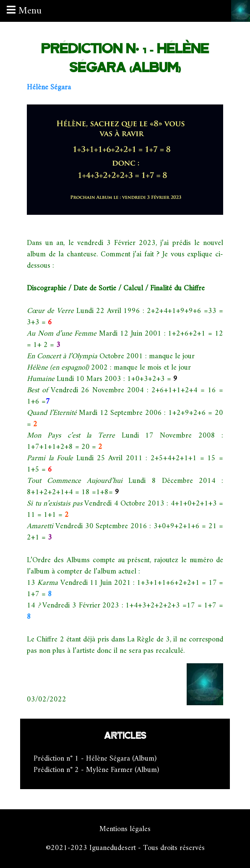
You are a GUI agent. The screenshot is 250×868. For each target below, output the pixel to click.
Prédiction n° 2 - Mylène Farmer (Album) (96, 770)
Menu (24, 11)
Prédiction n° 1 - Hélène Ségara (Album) (95, 759)
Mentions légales (125, 829)
